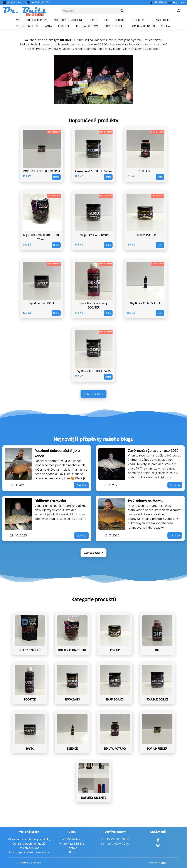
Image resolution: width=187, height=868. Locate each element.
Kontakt (72, 848)
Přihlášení (158, 2)
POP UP (93, 20)
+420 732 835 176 (72, 844)
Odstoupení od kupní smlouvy (29, 852)
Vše (18, 20)
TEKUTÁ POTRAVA (87, 26)
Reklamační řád (29, 848)
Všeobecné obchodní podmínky (29, 839)
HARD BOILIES (162, 20)
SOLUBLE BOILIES (27, 26)
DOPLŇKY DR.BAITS (143, 26)
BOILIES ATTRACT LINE (68, 20)
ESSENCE (64, 26)
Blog (72, 852)
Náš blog (166, 26)
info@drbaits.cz (13, 2)
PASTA (48, 26)
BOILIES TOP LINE (37, 20)
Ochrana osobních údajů (29, 844)
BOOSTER (121, 20)
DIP (106, 20)
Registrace (176, 2)
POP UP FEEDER (114, 26)
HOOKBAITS (140, 20)
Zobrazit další (94, 394)
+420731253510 (38, 2)
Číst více (81, 485)
